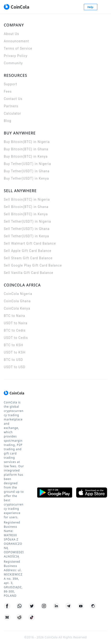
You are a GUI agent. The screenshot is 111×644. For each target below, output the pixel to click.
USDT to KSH (15, 352)
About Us (11, 34)
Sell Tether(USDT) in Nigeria (27, 221)
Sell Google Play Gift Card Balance (33, 265)
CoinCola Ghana (17, 301)
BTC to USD (13, 360)
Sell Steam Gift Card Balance (28, 258)
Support (10, 84)
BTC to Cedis (15, 330)
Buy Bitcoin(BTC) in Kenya (26, 156)
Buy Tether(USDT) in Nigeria (27, 164)
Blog (8, 121)
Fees (8, 91)
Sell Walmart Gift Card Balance (30, 243)
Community (13, 63)
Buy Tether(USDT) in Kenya (26, 178)
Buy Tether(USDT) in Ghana (27, 171)
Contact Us (13, 99)
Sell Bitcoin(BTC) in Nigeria (27, 199)
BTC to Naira (14, 316)
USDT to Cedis (16, 338)
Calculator (12, 113)
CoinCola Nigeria (18, 294)
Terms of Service (18, 48)
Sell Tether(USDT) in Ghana (27, 229)
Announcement (16, 41)
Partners (11, 106)
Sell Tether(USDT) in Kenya (26, 236)
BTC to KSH (13, 345)
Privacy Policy (16, 56)
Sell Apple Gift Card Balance (28, 251)
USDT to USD (15, 367)
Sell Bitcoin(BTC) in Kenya (26, 214)
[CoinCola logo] (16, 7)
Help (91, 7)
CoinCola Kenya (17, 308)
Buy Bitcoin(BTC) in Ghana (26, 149)
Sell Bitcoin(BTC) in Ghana (26, 207)
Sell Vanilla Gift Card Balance (29, 273)
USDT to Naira (16, 323)
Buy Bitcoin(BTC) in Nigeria (27, 142)
